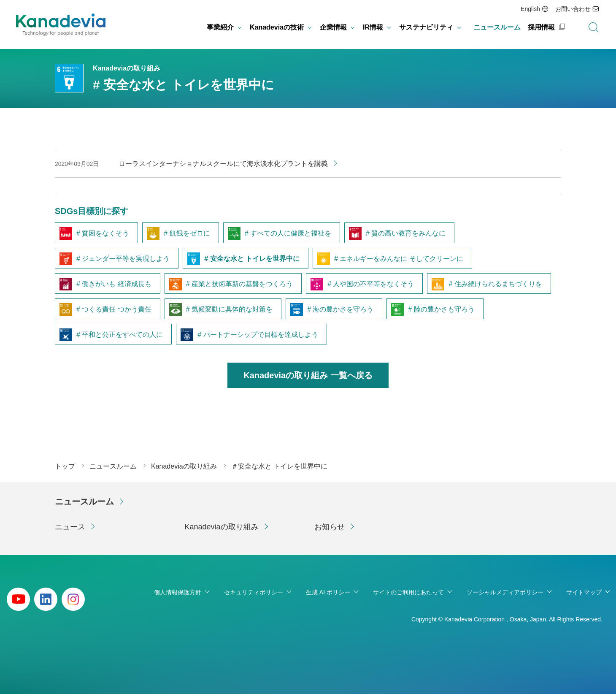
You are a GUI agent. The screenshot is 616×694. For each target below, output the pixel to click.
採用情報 (541, 27)
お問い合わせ (573, 9)
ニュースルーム (497, 27)
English (530, 9)
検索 (593, 27)
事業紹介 (220, 27)
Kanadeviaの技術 (277, 27)
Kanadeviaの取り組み (222, 527)
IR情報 (373, 27)
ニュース (70, 527)
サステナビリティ (426, 27)
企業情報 (333, 27)
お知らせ (330, 527)
